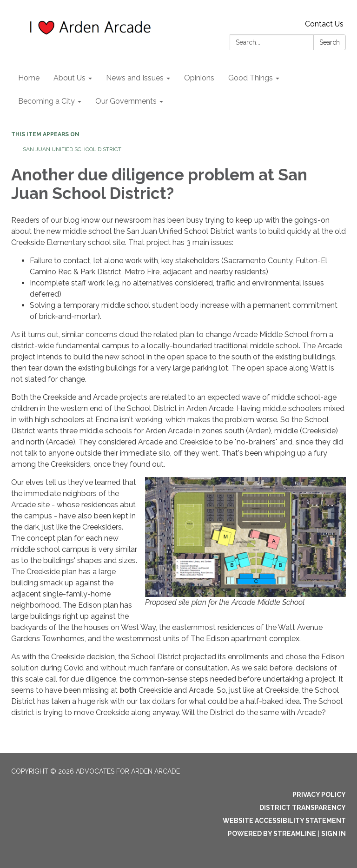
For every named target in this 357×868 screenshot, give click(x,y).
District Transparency (303, 808)
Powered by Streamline (272, 834)
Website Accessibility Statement (284, 821)
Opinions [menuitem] (199, 78)
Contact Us (324, 24)
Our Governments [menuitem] (126, 101)
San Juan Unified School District (72, 149)
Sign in (334, 834)
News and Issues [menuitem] (135, 78)
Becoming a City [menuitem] (46, 101)
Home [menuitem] (29, 78)
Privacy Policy (319, 795)
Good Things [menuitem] (251, 78)
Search (330, 42)
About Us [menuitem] (69, 78)
